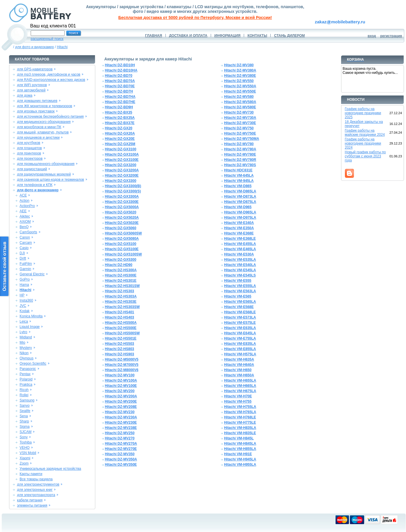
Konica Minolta (31, 316)
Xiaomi (25, 458)
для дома (25, 95)
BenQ (24, 227)
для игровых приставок (36, 111)
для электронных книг (35, 490)
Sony (24, 437)
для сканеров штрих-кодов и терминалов (50, 180)
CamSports (28, 232)
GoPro (25, 279)
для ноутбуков (29, 143)
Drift (23, 258)
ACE (23, 195)
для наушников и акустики (38, 138)
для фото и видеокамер (35, 47)
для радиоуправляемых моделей (44, 174)
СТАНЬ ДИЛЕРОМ (290, 36)
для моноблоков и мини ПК (39, 127)
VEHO (25, 448)
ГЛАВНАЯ (153, 36)
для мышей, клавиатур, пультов (43, 132)
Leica (24, 321)
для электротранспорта (36, 495)
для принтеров (29, 153)
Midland (26, 337)
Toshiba (26, 442)
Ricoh (24, 390)
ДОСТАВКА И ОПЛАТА (188, 36)
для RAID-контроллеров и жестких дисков (51, 80)
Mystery (26, 348)
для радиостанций (32, 169)
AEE (23, 211)
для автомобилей (31, 90)
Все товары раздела (36, 479)
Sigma (25, 427)
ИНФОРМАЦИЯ (227, 36)
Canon (25, 237)
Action (24, 201)
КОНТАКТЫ (257, 36)
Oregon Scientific (33, 364)
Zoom (24, 463)
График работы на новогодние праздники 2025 (363, 113)
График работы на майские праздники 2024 (365, 133)
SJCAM (26, 432)
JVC (23, 306)
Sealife (25, 411)
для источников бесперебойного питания (50, 117)
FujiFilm (26, 264)
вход (372, 36)
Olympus (26, 358)
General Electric (32, 274)
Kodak (25, 311)
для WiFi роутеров (32, 85)
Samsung (27, 400)
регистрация (391, 36)
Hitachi (62, 47)
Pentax (25, 374)
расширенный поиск (47, 39)
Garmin (25, 269)
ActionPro (27, 206)
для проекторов (30, 159)
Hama (24, 285)
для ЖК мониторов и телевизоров (45, 106)
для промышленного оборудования (46, 164)
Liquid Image (30, 327)
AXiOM (25, 222)
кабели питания (30, 500)
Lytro (23, 332)
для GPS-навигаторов (35, 69)
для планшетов (29, 148)
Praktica (26, 385)
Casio (24, 248)
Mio (22, 343)
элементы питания (32, 505)
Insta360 (26, 300)
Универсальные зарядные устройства (50, 469)
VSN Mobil (28, 453)
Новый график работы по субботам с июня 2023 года (366, 156)
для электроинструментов (38, 484)
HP (22, 295)
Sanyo (25, 406)
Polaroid (26, 379)
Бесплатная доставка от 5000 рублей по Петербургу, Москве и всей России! (195, 18)
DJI (22, 253)
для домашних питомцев (37, 101)
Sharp (24, 421)
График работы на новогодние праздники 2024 (363, 143)
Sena (24, 416)
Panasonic (28, 369)
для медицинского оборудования (44, 122)
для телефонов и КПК (35, 185)
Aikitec (25, 216)
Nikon (24, 353)
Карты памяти (31, 474)
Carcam (26, 243)
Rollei (24, 395)
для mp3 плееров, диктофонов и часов (49, 74)
